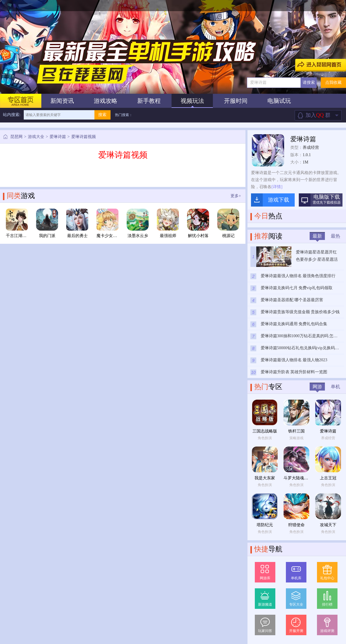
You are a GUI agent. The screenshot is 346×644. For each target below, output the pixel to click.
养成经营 (311, 148)
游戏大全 (36, 137)
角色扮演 (265, 438)
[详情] (277, 187)
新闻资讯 (62, 101)
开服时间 (236, 101)
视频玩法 (192, 101)
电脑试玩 (279, 101)
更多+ (236, 196)
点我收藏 (333, 82)
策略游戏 (296, 438)
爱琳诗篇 (58, 137)
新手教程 (149, 101)
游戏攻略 (106, 101)
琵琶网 (16, 137)
